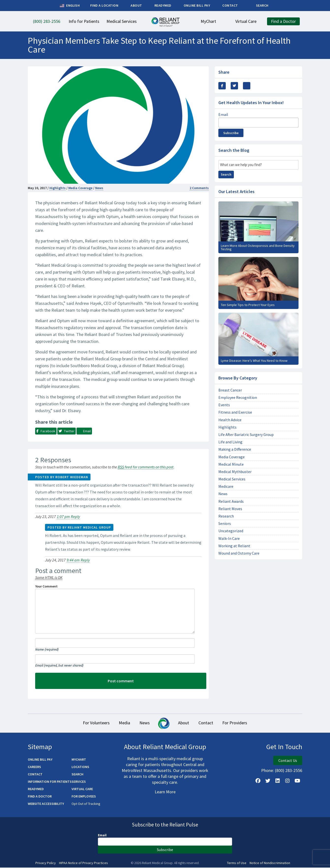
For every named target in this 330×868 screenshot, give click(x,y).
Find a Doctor (40, 797)
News (99, 188)
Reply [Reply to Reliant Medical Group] (85, 560)
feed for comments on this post (146, 467)
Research (226, 516)
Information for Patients (50, 782)
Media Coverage (80, 188)
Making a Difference (235, 449)
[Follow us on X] (268, 781)
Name (47, 649)
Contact (214, 723)
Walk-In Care (229, 539)
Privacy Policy (46, 863)
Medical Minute (231, 464)
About (186, 723)
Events (224, 405)
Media (116, 723)
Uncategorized (231, 531)
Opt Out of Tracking (86, 804)
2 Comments (199, 188)
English (70, 6)
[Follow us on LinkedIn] (278, 781)
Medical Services (232, 479)
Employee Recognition (238, 398)
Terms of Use (237, 863)
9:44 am (73, 560)
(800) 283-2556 (289, 771)
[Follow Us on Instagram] (287, 781)
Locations (80, 767)
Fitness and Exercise (235, 412)
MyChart (79, 760)
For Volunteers (82, 723)
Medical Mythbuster (235, 472)
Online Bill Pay (40, 760)
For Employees (84, 797)
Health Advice (230, 420)
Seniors (225, 524)
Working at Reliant (234, 546)
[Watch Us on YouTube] (297, 781)
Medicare (226, 486)
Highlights (58, 188)
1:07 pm (63, 517)
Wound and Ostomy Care (239, 553)
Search (226, 174)
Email (59, 665)
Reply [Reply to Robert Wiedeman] (75, 517)
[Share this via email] (247, 86)
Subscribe (231, 133)
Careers (34, 767)
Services (79, 782)
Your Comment (46, 586)
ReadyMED (36, 789)
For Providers (248, 723)
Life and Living (230, 442)
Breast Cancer (230, 390)
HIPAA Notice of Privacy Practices (83, 863)
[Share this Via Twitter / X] (234, 86)
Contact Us (288, 761)
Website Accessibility (46, 804)
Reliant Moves (230, 509)
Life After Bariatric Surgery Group (246, 435)
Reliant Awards (231, 501)
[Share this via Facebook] (222, 86)
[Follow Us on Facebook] (258, 781)
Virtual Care (82, 789)
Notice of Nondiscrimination (270, 863)
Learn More (165, 792)
